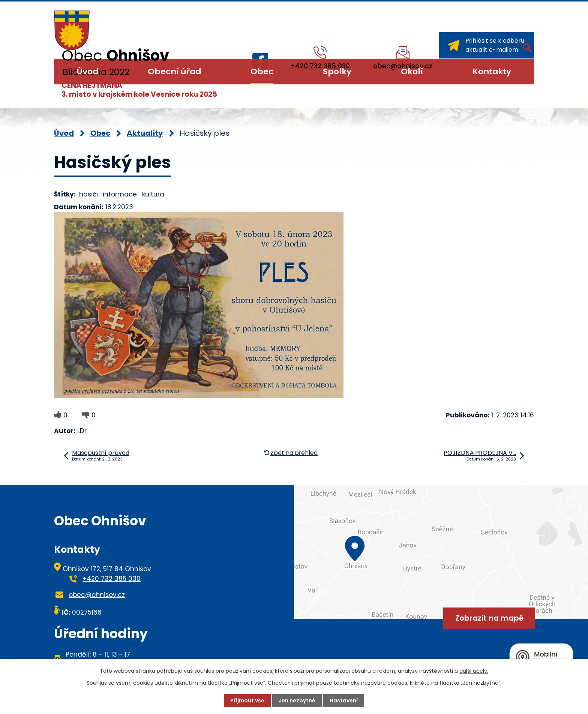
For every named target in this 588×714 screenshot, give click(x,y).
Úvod (88, 71)
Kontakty (492, 71)
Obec (262, 71)
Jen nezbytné (297, 700)
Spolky (337, 71)
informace (120, 194)
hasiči (88, 194)
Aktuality (145, 133)
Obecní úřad (174, 71)
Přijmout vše (247, 700)
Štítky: (65, 194)
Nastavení (344, 700)
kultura (153, 194)
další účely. (474, 671)
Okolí (412, 71)
